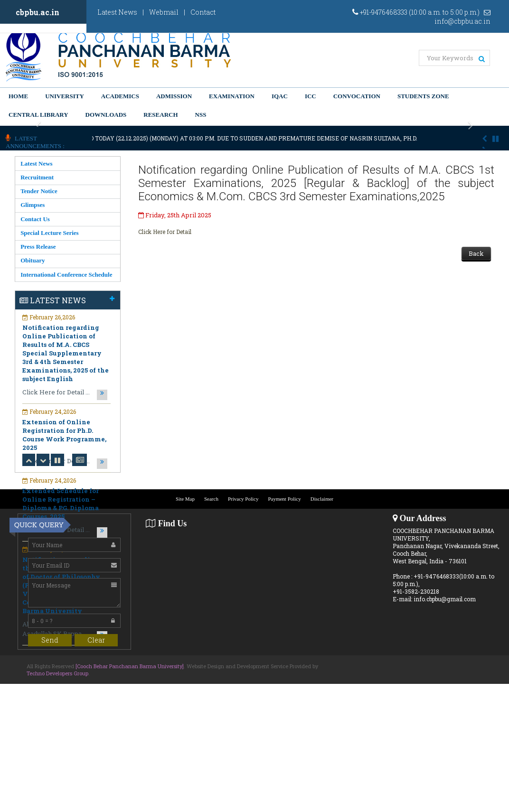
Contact (203, 12)
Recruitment (37, 177)
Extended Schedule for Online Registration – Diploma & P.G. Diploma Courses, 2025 (61, 504)
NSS (201, 115)
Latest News (117, 12)
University (65, 96)
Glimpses (33, 205)
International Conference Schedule (66, 275)
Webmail (164, 12)
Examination (232, 96)
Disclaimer (322, 499)
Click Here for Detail (165, 232)
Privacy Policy (243, 499)
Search (211, 499)
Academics (120, 96)
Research (160, 115)
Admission (174, 96)
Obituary (33, 260)
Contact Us (35, 219)
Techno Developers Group (57, 673)
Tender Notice (39, 191)
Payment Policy (284, 499)
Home (18, 96)
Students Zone (423, 96)
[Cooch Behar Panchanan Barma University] (130, 666)
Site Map (185, 499)
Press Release (38, 247)
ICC (311, 96)
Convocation (357, 96)
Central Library (38, 115)
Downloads (106, 115)
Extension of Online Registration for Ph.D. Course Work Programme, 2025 (64, 435)
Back (476, 253)
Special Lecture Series (50, 233)
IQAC (280, 96)
